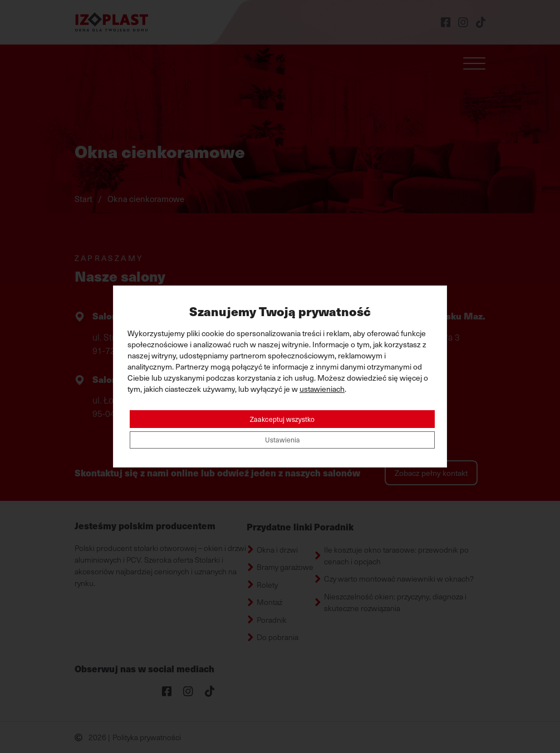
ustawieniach (322, 387)
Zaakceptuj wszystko (282, 418)
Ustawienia (282, 441)
